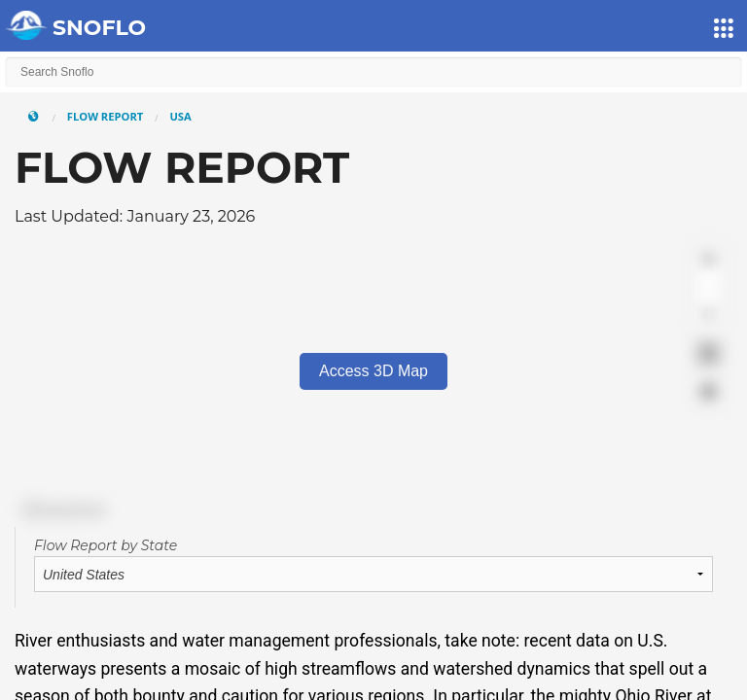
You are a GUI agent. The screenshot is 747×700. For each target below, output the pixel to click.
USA (180, 116)
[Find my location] (709, 391)
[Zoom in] (709, 259)
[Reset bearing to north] (709, 315)
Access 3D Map (373, 371)
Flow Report (106, 116)
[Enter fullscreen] (709, 353)
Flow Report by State (106, 545)
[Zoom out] (709, 287)
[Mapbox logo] (63, 510)
